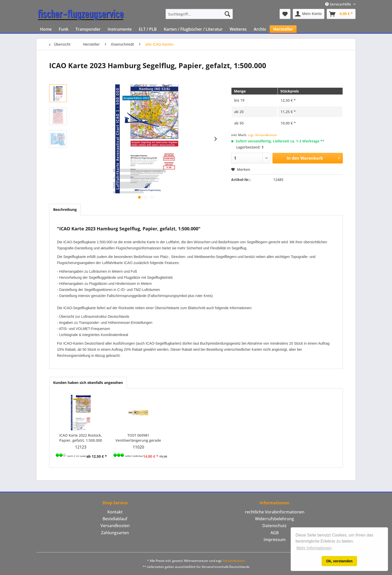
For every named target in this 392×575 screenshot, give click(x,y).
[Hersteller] (283, 29)
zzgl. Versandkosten (262, 135)
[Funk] (64, 29)
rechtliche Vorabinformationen (275, 512)
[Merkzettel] (285, 14)
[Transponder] (88, 29)
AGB (275, 533)
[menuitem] (199, 14)
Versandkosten (115, 526)
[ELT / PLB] (148, 29)
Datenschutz (275, 526)
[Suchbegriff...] (199, 14)
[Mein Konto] (309, 14)
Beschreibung (65, 209)
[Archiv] (260, 29)
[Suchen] (227, 14)
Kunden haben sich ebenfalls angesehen (88, 383)
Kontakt (115, 512)
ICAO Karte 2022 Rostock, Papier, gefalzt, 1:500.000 (81, 438)
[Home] (46, 29)
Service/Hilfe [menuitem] (339, 4)
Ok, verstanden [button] (339, 561)
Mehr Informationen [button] (314, 548)
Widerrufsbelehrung (275, 519)
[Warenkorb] (341, 14)
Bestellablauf (115, 519)
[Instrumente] (120, 29)
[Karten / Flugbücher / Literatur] (193, 29)
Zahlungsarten (115, 533)
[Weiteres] (238, 29)
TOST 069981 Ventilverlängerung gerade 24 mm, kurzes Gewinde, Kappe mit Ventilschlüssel (138, 438)
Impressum (275, 540)
